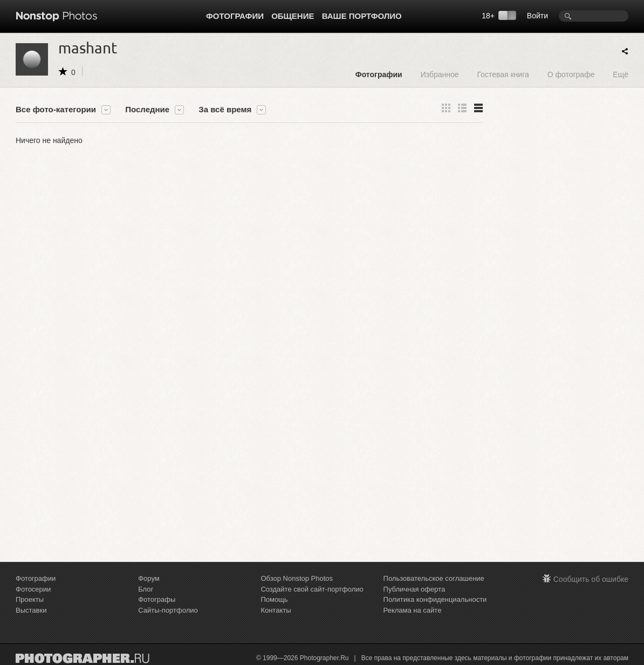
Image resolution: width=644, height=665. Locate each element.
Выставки (31, 610)
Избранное (440, 74)
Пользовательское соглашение (434, 578)
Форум (149, 578)
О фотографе (571, 74)
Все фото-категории (56, 110)
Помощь (274, 599)
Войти (537, 16)
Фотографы (157, 599)
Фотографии (235, 16)
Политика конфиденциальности (435, 599)
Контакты (276, 610)
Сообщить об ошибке (591, 579)
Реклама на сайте (413, 610)
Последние (147, 110)
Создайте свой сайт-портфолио (312, 589)
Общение (293, 16)
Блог (146, 589)
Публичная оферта (415, 589)
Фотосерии (33, 589)
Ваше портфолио (362, 16)
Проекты (30, 599)
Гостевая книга (503, 74)
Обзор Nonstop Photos (297, 578)
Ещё (621, 74)
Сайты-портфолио (168, 610)
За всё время (225, 110)
